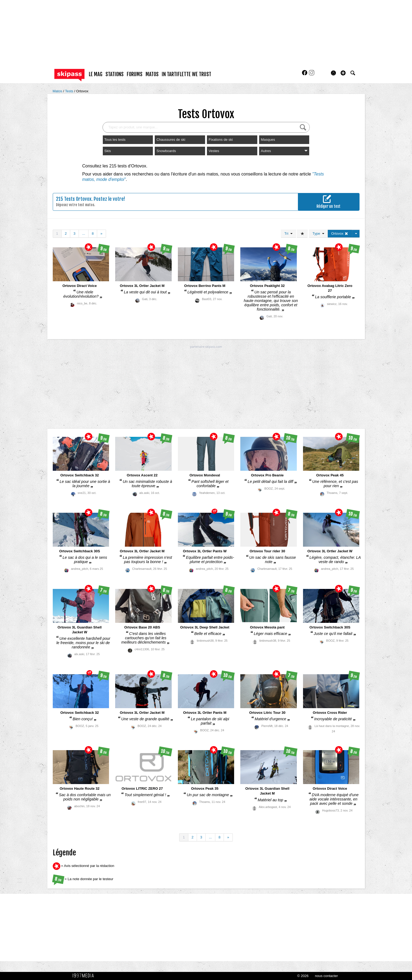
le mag (96, 74)
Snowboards (166, 151)
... (84, 233)
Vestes (214, 151)
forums (135, 74)
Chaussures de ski (171, 140)
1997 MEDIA (85, 976)
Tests (70, 91)
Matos (58, 91)
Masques (268, 140)
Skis (108, 151)
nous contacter (326, 976)
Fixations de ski (221, 140)
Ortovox (82, 91)
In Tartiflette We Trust (186, 74)
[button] (343, 73)
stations (115, 74)
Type (318, 233)
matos (152, 74)
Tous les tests (115, 140)
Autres (284, 151)
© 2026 (303, 976)
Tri (288, 233)
